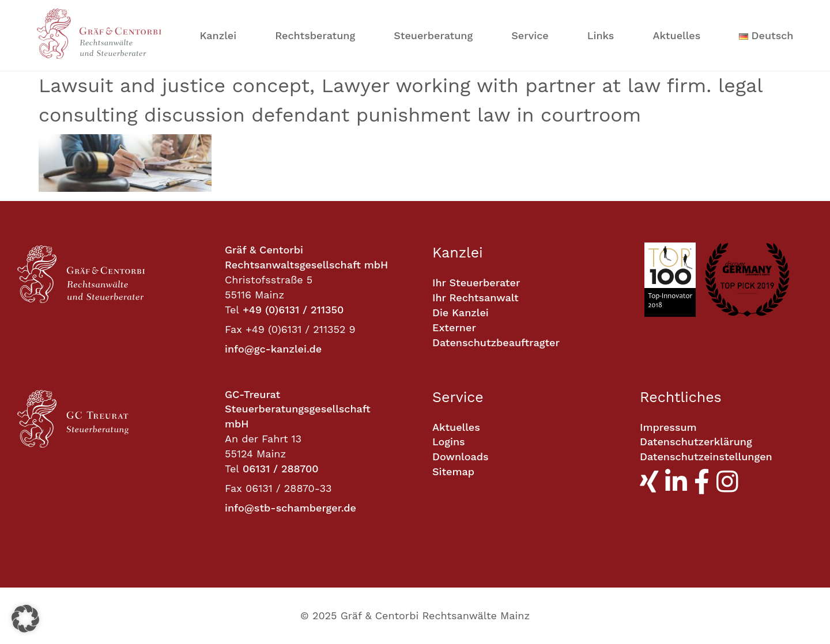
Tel (232, 310)
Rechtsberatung (315, 35)
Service (530, 35)
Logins (449, 442)
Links (601, 35)
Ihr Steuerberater (476, 283)
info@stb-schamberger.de (290, 508)
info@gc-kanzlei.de (273, 349)
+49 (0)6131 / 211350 (293, 310)
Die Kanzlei (461, 312)
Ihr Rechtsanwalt (476, 298)
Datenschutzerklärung (696, 442)
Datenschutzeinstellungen (706, 457)
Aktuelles (676, 35)
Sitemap (453, 471)
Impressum (668, 427)
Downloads (460, 457)
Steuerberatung (433, 35)
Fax (233, 329)
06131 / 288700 (281, 469)
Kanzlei (218, 35)
